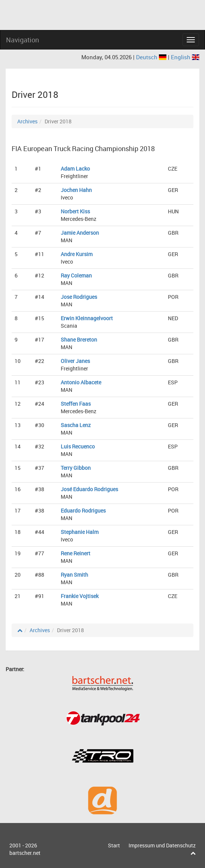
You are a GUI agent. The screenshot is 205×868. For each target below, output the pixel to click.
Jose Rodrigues (79, 297)
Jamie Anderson (80, 233)
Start (114, 845)
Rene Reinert (76, 553)
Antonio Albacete (81, 382)
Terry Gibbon (76, 468)
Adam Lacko (75, 169)
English (185, 57)
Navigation (22, 40)
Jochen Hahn (76, 190)
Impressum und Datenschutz (162, 845)
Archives (27, 121)
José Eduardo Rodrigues (89, 489)
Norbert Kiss (75, 211)
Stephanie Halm (80, 532)
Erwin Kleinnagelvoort (87, 318)
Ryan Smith (74, 575)
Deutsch (152, 57)
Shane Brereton (79, 340)
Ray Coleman (76, 275)
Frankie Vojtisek (80, 596)
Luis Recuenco (78, 446)
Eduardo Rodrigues (83, 510)
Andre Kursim (77, 254)
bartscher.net (25, 853)
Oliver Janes (75, 361)
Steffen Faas (76, 404)
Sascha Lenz (76, 425)
